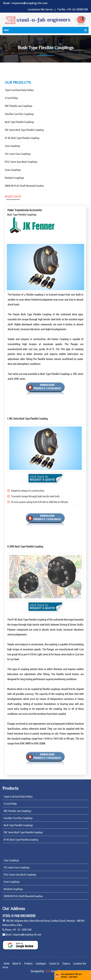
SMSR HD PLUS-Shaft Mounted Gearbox (24, 186)
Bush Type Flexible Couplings (19, 122)
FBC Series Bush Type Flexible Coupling (24, 130)
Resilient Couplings (14, 178)
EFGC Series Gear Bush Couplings (21, 162)
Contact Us (54, 963)
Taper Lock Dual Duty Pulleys (19, 90)
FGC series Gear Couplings (18, 154)
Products (28, 963)
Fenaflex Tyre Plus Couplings (19, 114)
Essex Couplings (13, 170)
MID (48, 971)
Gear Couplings (12, 146)
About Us (17, 963)
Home (7, 963)
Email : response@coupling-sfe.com (25, 3)
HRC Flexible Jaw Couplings (19, 106)
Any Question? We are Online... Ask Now (71, 976)
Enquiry (66, 963)
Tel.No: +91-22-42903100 (72, 9)
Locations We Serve (41, 9)
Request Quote (13, 197)
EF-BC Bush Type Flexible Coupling (22, 138)
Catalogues (41, 963)
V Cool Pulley (11, 98)
